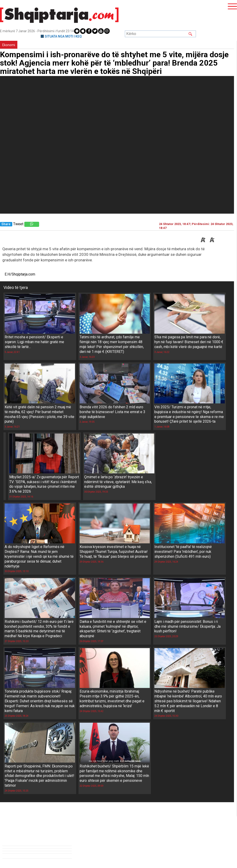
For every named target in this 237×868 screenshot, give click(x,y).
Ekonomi (9, 45)
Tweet (18, 224)
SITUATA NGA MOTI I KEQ (63, 36)
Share (6, 224)
